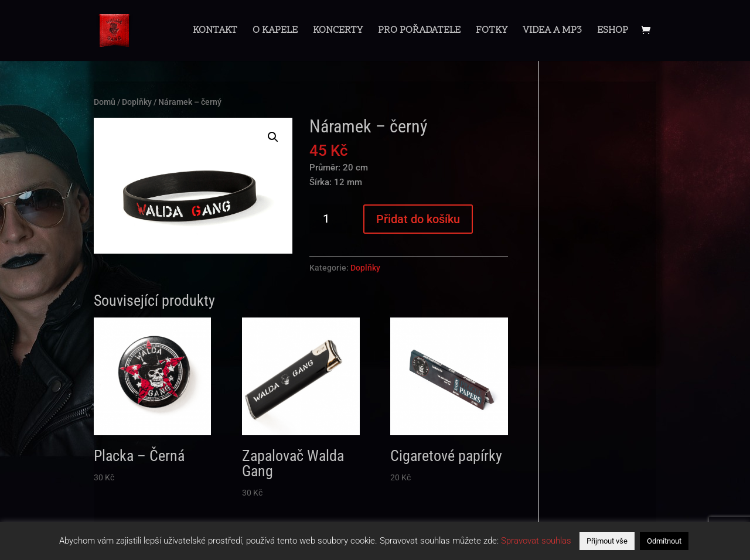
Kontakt (215, 32)
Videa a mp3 (552, 32)
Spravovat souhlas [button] (536, 541)
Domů (105, 102)
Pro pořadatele (419, 32)
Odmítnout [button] (664, 541)
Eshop (613, 32)
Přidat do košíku (418, 219)
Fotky (492, 32)
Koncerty (338, 32)
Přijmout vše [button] (607, 541)
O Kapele (275, 32)
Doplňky (137, 102)
